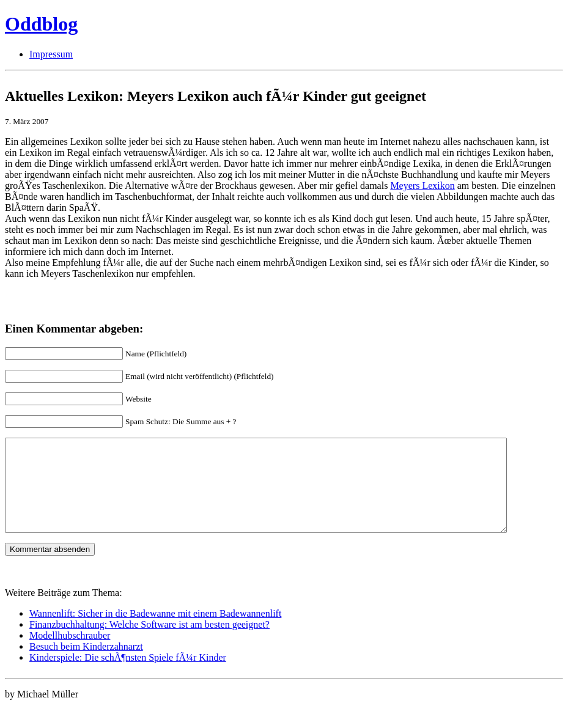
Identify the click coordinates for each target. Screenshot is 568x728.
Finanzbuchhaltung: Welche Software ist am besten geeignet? (149, 643)
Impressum (51, 54)
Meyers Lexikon (422, 186)
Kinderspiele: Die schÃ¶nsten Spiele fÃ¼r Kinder (128, 676)
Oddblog (41, 24)
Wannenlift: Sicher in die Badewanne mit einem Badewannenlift (155, 632)
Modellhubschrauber (70, 654)
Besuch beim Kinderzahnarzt (86, 665)
